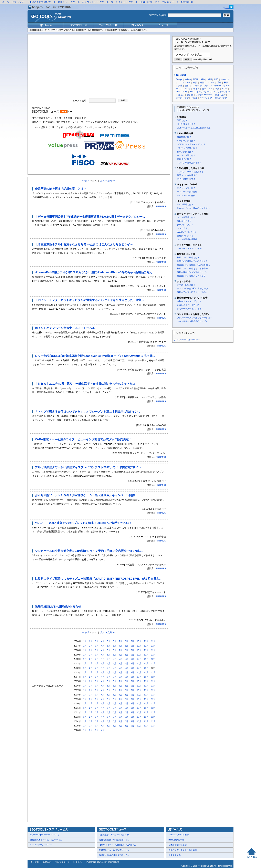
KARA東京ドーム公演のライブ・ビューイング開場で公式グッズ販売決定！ (83, 439)
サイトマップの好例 (186, 195)
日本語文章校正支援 (178, 845)
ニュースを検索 (78, 100)
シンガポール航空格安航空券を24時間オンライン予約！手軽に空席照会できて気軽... (89, 551)
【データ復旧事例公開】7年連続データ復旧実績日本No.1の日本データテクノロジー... (90, 217)
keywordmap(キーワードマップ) (44, 835)
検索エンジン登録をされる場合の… (193, 268)
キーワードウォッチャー (41, 845)
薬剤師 (190, 95)
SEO (203, 79)
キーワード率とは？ (186, 155)
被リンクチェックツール (124, 2)
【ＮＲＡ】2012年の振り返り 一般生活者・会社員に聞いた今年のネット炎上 (85, 384)
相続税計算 (187, 2)
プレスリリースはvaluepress (187, 340)
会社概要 (35, 862)
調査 (180, 86)
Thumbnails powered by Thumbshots (102, 862)
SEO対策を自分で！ (186, 124)
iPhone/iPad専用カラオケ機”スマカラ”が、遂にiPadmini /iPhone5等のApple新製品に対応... (95, 272)
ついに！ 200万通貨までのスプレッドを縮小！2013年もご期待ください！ (83, 523)
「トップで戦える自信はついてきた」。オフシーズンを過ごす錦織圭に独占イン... (87, 412)
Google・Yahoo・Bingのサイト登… (193, 208)
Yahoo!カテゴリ (184, 221)
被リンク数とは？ (185, 152)
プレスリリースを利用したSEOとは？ (194, 318)
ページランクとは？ (186, 141)
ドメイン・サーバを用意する (190, 172)
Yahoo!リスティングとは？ (189, 301)
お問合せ (47, 862)
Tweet (226, 8)
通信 (219, 82)
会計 (195, 82)
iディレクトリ (183, 228)
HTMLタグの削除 (176, 840)
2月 (91, 641)
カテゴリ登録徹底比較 (187, 239)
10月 (139, 641)
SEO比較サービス (150, 2)
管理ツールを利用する (187, 175)
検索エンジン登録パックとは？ (191, 276)
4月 (103, 641)
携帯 (204, 89)
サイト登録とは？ (185, 204)
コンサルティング (200, 86)
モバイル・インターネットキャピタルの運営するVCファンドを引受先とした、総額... (89, 300)
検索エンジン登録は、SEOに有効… (193, 265)
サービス (225, 79)
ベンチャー (216, 86)
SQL (192, 92)
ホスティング (221, 98)
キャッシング (206, 98)
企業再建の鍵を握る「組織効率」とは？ (61, 189)
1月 (85, 641)
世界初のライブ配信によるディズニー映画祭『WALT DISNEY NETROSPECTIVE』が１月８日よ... (98, 579)
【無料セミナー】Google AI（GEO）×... (117, 845)
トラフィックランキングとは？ (191, 144)
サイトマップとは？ (186, 188)
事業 (217, 89)
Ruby (185, 92)
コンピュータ (185, 82)
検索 (226, 82)
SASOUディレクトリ (187, 232)
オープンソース (204, 92)
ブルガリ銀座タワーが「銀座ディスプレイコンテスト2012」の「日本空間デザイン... (89, 467)
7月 (121, 641)
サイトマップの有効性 (187, 192)
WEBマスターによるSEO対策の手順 (194, 128)
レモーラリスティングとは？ (190, 309)
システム (211, 82)
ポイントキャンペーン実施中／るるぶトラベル (65, 328)
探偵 (217, 95)
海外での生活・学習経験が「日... (114, 840)
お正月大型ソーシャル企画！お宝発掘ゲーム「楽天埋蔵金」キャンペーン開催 (85, 495)
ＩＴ (211, 89)
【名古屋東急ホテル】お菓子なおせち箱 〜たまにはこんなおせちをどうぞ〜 (84, 244)
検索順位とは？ (184, 137)
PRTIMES (161, 206)
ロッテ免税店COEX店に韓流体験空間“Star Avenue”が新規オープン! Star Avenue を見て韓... (95, 356)
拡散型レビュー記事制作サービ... (114, 850)
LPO (216, 79)
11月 (146, 641)
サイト (196, 89)
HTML (225, 89)
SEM (210, 79)
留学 (187, 98)
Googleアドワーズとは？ (188, 305)
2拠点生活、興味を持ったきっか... (115, 835)
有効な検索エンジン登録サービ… (192, 272)
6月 (115, 641)
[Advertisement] (99, 65)
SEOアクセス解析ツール (42, 2)
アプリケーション (222, 92)
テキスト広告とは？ (186, 285)
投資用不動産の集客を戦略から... (114, 855)
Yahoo (188, 79)
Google (179, 79)
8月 (127, 641)
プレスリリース (170, 2)
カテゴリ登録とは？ (186, 217)
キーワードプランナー (14, 2)
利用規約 (77, 862)
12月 (153, 641)
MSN (196, 79)
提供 (187, 86)
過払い (181, 95)
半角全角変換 (175, 855)
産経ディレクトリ (185, 236)
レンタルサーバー (204, 95)
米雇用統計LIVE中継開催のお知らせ (58, 607)
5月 (109, 641)
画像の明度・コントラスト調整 (183, 850)
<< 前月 (86, 181)
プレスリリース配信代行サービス (192, 321)
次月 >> (111, 181)
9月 (132, 641)
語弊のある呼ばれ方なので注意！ (192, 261)
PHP (178, 92)
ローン (179, 98)
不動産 (194, 98)
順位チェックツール (69, 2)
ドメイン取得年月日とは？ (189, 163)
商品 (202, 82)
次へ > (103, 181)
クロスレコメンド (185, 225)
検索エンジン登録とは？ (188, 257)
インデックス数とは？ (187, 148)
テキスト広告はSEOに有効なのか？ (193, 288)
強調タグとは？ (184, 159)
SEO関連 (180, 75)
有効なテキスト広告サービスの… (192, 292)
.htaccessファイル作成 (179, 835)
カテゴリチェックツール (95, 2)
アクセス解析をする (186, 179)
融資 (223, 95)
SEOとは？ (182, 120)
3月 (97, 641)
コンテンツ (186, 89)
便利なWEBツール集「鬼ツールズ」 (46, 840)
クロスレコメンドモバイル (189, 248)
